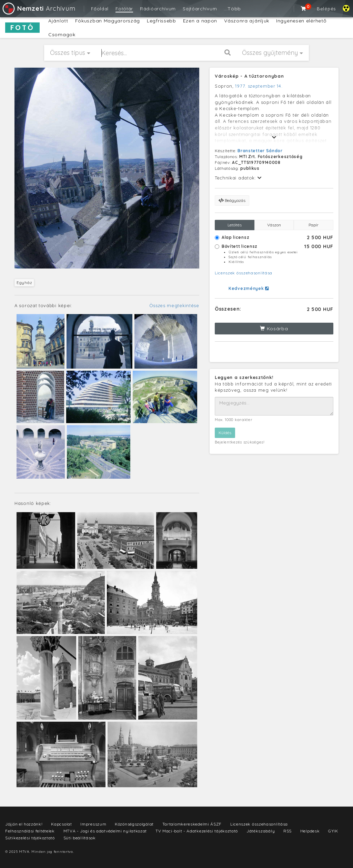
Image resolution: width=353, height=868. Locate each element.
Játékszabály (261, 831)
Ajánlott (58, 21)
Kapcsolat (61, 824)
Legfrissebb (162, 21)
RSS (288, 831)
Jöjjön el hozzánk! (24, 824)
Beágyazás (232, 200)
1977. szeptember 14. (259, 86)
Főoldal (100, 9)
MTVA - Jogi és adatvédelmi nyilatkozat (105, 831)
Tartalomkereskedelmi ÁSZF (192, 824)
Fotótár (124, 9)
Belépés (326, 9)
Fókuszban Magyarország (108, 21)
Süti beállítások (80, 838)
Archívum (38, 8)
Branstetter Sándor (260, 151)
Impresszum (93, 824)
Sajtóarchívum (200, 9)
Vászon (274, 225)
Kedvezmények (249, 288)
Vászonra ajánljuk (247, 21)
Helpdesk (310, 831)
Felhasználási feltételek (30, 831)
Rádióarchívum (158, 9)
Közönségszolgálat (134, 824)
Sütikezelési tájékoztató (30, 838)
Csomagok (62, 35)
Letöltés (235, 225)
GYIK (333, 831)
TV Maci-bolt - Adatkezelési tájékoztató (197, 831)
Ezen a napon (200, 21)
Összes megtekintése (174, 305)
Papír (314, 225)
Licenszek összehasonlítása (244, 273)
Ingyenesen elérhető (301, 21)
